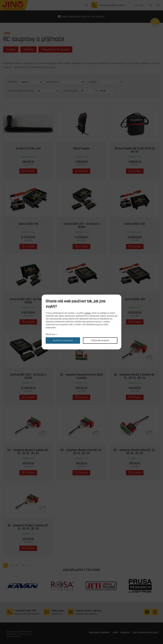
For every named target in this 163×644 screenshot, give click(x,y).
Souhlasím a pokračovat (63, 340)
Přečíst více (50, 334)
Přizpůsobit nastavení (100, 340)
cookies (88, 313)
